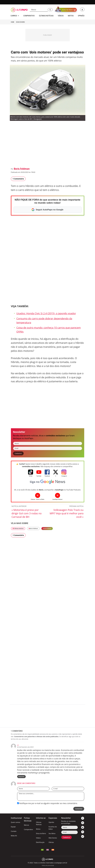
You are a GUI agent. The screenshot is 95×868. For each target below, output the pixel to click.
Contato (14, 831)
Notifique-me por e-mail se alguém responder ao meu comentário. (47, 803)
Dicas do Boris (20, 22)
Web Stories (53, 838)
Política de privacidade (48, 865)
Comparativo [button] (29, 16)
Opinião (51, 822)
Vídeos (38, 838)
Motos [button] (71, 16)
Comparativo (28, 829)
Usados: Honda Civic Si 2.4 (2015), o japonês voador (46, 313)
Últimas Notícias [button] (46, 16)
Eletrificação (40, 842)
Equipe (13, 827)
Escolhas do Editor (53, 828)
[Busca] (39, 10)
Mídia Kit (14, 836)
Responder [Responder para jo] (21, 777)
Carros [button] (15, 16)
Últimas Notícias (18, 528)
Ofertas (51, 842)
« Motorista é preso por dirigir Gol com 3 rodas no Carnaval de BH (27, 513)
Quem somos (16, 822)
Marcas (26, 825)
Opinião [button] (81, 16)
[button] (50, 10)
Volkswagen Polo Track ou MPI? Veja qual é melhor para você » (67, 513)
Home (13, 22)
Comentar (79, 809)
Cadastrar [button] (18, 453)
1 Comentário (18, 179)
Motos (38, 829)
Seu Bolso (52, 833)
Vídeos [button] (61, 16)
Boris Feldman (22, 169)
